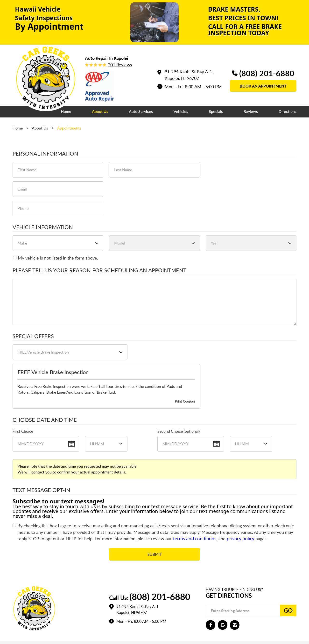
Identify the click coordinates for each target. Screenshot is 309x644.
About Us (100, 112)
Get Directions (229, 595)
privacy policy (240, 539)
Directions (288, 112)
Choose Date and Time (45, 420)
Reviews (251, 112)
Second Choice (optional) (179, 431)
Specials (216, 112)
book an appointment (263, 86)
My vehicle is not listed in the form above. (58, 258)
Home (66, 112)
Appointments (69, 128)
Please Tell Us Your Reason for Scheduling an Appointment (99, 270)
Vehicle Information (43, 227)
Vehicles (181, 112)
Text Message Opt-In (41, 490)
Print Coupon (185, 401)
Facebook (211, 625)
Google (223, 625)
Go (288, 610)
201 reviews (120, 65)
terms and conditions (195, 539)
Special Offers (33, 336)
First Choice (23, 431)
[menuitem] (66, 112)
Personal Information (45, 154)
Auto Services (141, 112)
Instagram (235, 625)
